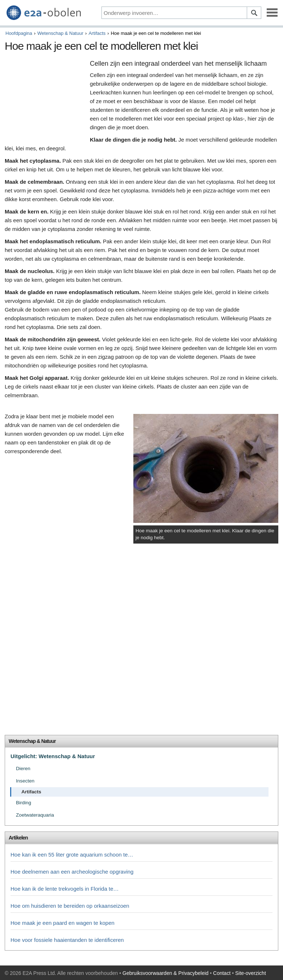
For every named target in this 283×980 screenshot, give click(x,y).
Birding (24, 803)
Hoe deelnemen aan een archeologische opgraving (72, 872)
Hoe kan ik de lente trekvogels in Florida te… (64, 889)
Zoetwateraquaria (35, 815)
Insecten (25, 781)
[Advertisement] (45, 97)
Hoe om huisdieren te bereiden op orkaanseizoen (70, 906)
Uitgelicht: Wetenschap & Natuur (53, 756)
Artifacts (97, 33)
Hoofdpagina (19, 33)
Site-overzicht (251, 973)
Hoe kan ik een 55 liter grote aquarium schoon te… (72, 855)
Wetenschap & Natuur (60, 33)
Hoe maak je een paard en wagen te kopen (63, 923)
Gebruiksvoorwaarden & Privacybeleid (165, 973)
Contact (222, 973)
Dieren (23, 768)
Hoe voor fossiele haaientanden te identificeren (67, 940)
